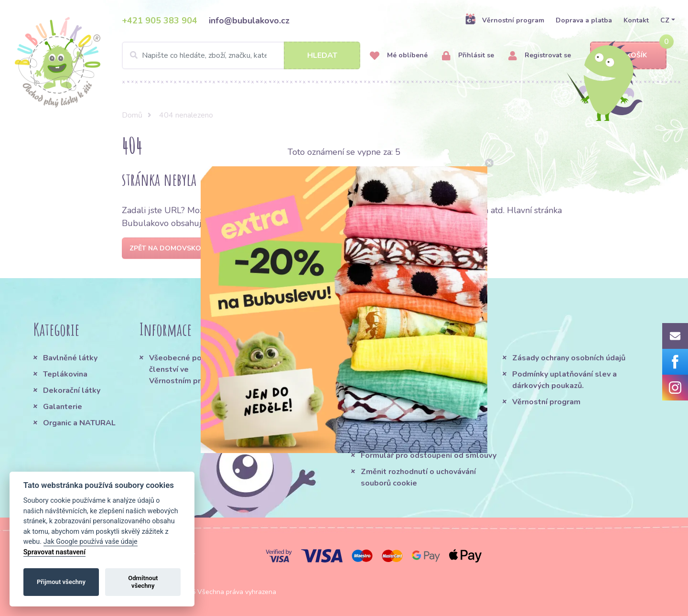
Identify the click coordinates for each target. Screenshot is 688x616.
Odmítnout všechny (143, 582)
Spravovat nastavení (54, 552)
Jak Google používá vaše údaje (91, 542)
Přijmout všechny (61, 582)
